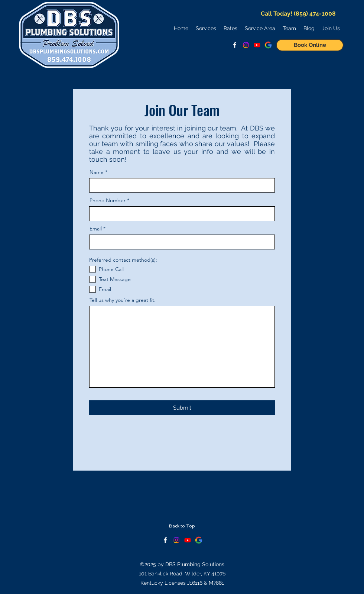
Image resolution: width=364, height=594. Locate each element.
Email (96, 229)
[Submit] (182, 408)
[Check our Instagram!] (176, 540)
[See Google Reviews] (268, 45)
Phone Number (108, 200)
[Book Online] (310, 45)
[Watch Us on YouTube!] (257, 45)
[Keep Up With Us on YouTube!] (188, 540)
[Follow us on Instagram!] (246, 45)
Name (97, 172)
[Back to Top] (182, 526)
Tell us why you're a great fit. (123, 300)
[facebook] (235, 45)
